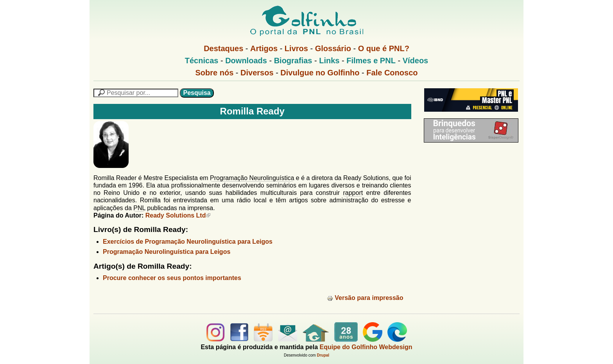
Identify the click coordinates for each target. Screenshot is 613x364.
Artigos (264, 48)
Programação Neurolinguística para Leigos (167, 252)
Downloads (246, 61)
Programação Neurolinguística (252, 178)
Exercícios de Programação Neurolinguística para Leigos (188, 242)
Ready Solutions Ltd (178, 215)
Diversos (257, 73)
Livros (296, 48)
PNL (139, 208)
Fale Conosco (392, 73)
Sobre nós (215, 73)
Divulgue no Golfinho (320, 73)
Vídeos (416, 61)
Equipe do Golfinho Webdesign (366, 347)
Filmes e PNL (371, 61)
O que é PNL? (384, 48)
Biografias (293, 61)
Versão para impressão (365, 298)
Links (329, 61)
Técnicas (202, 61)
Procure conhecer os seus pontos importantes (172, 278)
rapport (353, 193)
